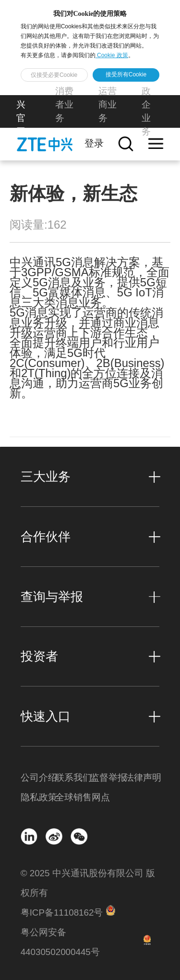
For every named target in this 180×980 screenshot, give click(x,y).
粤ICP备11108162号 (62, 913)
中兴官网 (21, 111)
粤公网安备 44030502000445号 (60, 942)
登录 (94, 143)
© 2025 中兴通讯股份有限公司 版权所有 (88, 883)
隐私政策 (38, 797)
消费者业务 (64, 104)
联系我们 (72, 778)
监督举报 (108, 778)
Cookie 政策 (112, 55)
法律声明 (142, 778)
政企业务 (146, 111)
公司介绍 (38, 778)
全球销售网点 (72, 797)
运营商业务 (108, 104)
